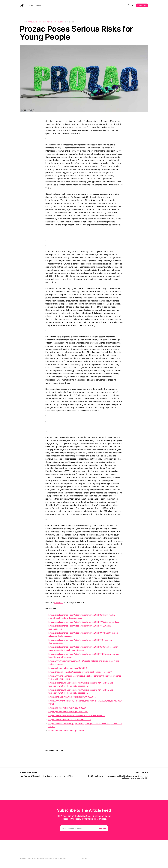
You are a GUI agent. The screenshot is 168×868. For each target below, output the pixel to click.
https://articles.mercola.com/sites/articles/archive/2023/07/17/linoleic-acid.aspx (84, 622)
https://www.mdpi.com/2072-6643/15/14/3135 (70, 720)
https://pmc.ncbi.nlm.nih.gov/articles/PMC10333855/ (72, 697)
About (39, 5)
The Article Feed (60, 858)
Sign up (84, 858)
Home (31, 5)
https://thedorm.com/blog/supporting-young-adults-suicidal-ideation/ (80, 672)
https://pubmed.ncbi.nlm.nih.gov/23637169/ (68, 712)
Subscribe (142, 5)
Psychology (52, 22)
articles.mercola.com (36, 22)
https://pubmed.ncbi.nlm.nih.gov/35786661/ (68, 668)
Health (60, 22)
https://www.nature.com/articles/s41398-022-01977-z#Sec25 (77, 716)
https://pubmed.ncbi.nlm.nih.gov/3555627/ (68, 731)
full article (59, 603)
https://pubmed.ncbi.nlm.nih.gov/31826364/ (68, 708)
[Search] (129, 5)
